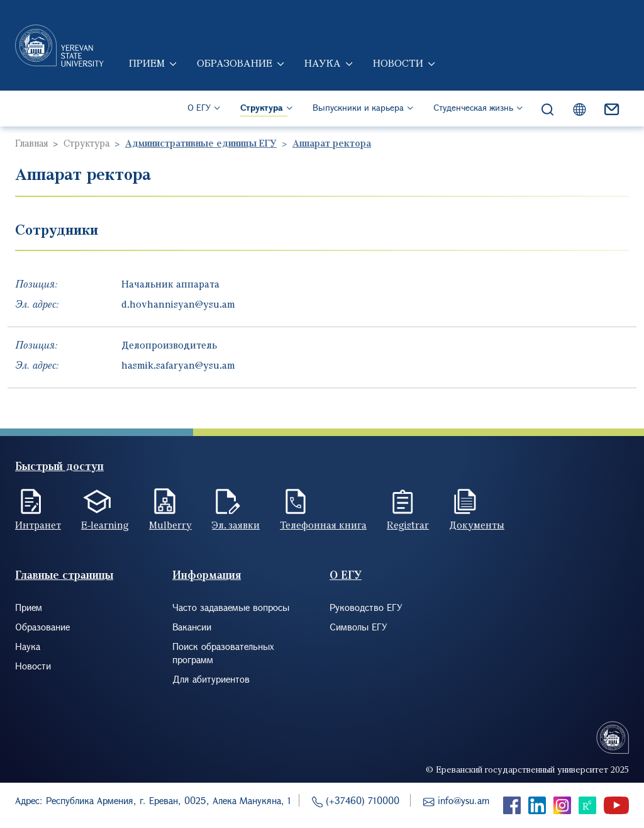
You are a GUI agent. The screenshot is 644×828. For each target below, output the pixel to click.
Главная (31, 143)
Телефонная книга (323, 525)
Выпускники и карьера (358, 107)
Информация (207, 575)
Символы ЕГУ (358, 627)
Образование (235, 63)
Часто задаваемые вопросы (231, 607)
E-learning (105, 525)
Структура (262, 107)
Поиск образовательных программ (223, 653)
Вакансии (192, 627)
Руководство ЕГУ (366, 607)
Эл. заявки (236, 525)
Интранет (38, 525)
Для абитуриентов (211, 679)
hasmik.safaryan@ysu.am (178, 365)
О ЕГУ (199, 107)
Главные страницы (64, 575)
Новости (398, 63)
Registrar (408, 525)
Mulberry (170, 525)
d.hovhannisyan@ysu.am (178, 304)
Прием (147, 63)
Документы (477, 525)
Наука (323, 63)
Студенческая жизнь (473, 107)
